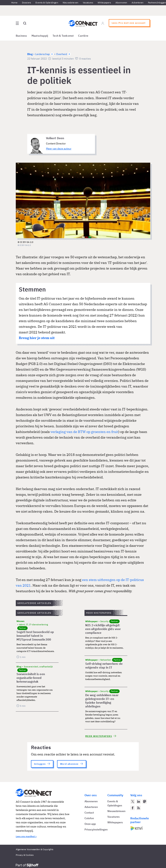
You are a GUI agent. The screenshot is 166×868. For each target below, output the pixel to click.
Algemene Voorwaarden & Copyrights (35, 849)
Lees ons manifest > (26, 836)
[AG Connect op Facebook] (133, 808)
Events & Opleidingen (47, 3)
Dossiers (26, 3)
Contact (89, 813)
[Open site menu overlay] (17, 23)
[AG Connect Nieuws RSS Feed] (139, 808)
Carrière (83, 36)
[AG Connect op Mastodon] (145, 802)
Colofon (89, 818)
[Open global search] (25, 23)
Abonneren (121, 3)
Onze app (90, 824)
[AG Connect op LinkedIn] (139, 802)
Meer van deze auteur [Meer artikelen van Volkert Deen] (59, 149)
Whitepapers (104, 3)
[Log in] (103, 23)
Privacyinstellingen (96, 829)
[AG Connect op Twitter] (133, 802)
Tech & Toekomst (63, 36)
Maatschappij (40, 36)
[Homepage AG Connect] (83, 23)
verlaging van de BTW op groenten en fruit (84, 432)
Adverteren (138, 3)
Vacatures (88, 3)
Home (14, 3)
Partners (152, 3)
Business (21, 36)
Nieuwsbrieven (71, 3)
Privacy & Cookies (25, 855)
